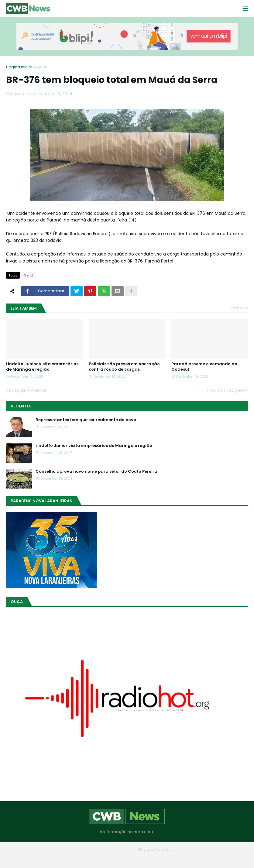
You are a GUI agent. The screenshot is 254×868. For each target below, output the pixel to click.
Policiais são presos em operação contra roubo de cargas (124, 367)
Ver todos (239, 308)
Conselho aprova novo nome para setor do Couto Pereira (96, 472)
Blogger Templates (157, 850)
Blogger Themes (118, 850)
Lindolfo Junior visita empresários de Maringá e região (42, 367)
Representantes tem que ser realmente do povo (86, 420)
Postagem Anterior (28, 390)
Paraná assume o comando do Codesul (204, 367)
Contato (139, 859)
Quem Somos (110, 859)
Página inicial (19, 67)
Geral (41, 67)
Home (83, 859)
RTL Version (166, 859)
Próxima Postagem (226, 390)
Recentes (21, 406)
